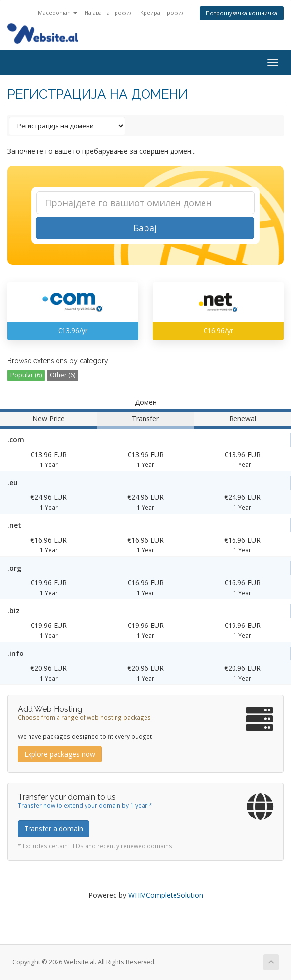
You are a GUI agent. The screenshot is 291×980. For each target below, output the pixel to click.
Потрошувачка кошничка (242, 13)
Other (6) (62, 375)
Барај (145, 228)
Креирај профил (162, 13)
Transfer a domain (54, 829)
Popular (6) (26, 375)
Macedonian (58, 13)
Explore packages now (60, 754)
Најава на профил (109, 13)
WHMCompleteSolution (166, 895)
